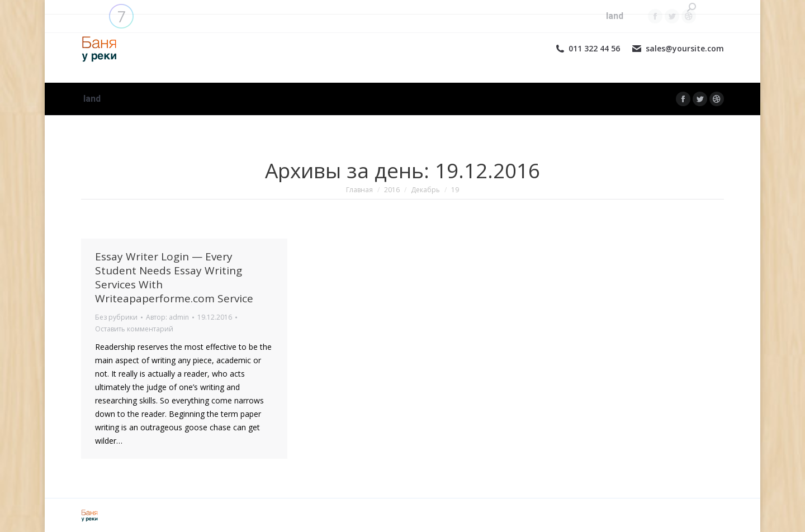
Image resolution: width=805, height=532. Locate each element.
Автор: (167, 317)
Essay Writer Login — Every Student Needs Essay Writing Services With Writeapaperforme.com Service (174, 277)
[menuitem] (92, 99)
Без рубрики (116, 317)
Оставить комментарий (134, 329)
